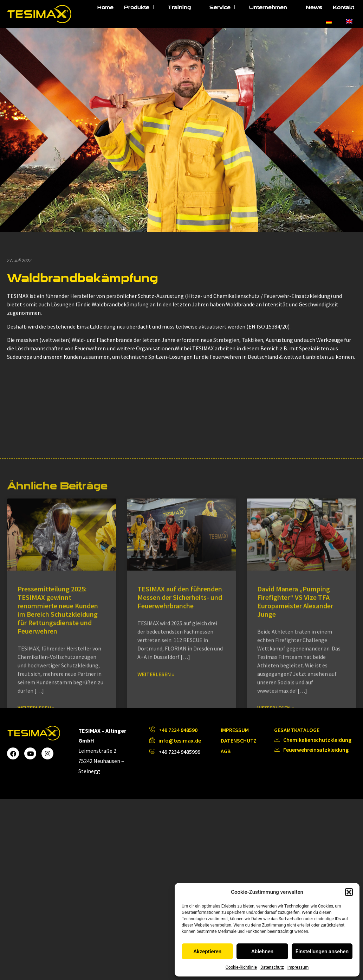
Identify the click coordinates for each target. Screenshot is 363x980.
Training (182, 7)
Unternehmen (271, 7)
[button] (349, 892)
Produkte (140, 7)
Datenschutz (272, 967)
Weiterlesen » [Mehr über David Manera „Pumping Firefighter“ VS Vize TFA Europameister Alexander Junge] (276, 818)
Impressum (298, 967)
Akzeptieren (207, 952)
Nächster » (216, 857)
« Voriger (145, 857)
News (314, 7)
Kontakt (343, 7)
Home (105, 7)
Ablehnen (262, 952)
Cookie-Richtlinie (241, 967)
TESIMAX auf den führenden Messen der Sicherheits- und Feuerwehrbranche (180, 708)
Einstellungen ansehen (322, 952)
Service (223, 7)
